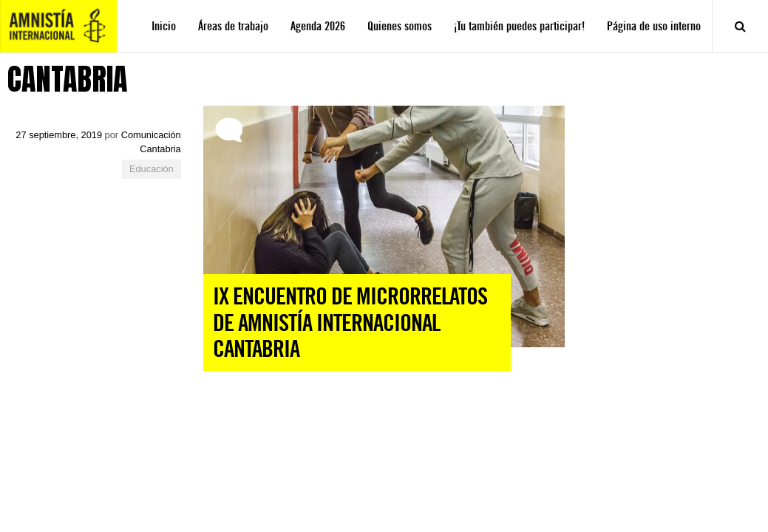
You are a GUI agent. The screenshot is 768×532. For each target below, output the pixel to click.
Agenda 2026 (318, 26)
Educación (152, 169)
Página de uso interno (654, 26)
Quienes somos (400, 26)
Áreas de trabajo (233, 26)
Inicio (164, 26)
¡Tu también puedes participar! (519, 26)
